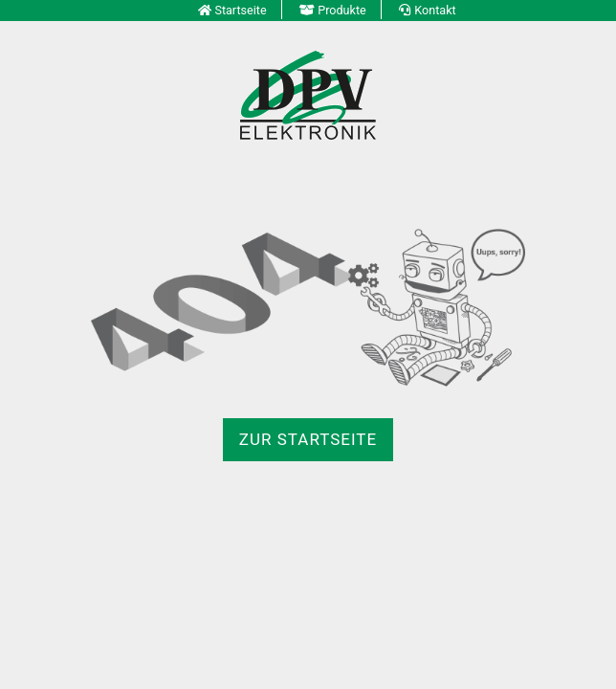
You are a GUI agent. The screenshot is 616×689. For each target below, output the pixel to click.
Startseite (240, 10)
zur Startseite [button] (308, 439)
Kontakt (435, 10)
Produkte (342, 10)
